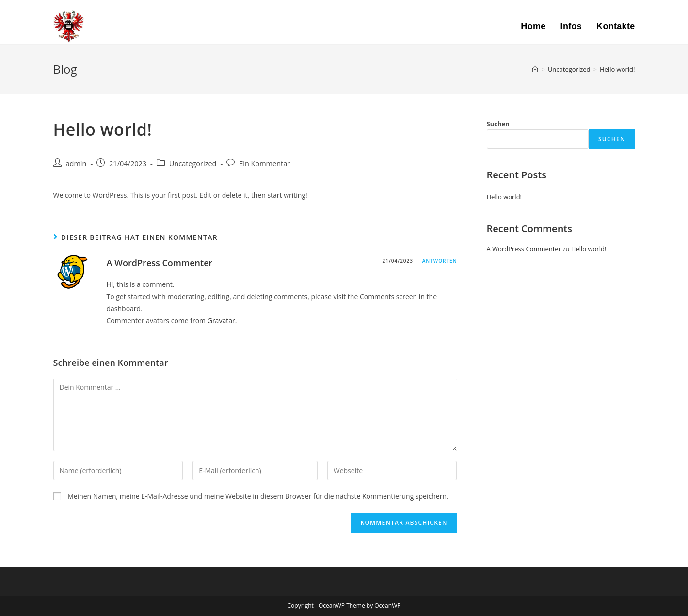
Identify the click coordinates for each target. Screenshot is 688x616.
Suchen (498, 124)
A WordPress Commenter (160, 263)
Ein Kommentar (264, 164)
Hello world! (504, 197)
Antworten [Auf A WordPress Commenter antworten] (440, 261)
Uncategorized (193, 164)
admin (76, 164)
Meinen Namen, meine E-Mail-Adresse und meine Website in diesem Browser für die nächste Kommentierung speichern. (258, 496)
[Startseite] (535, 69)
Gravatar (221, 321)
